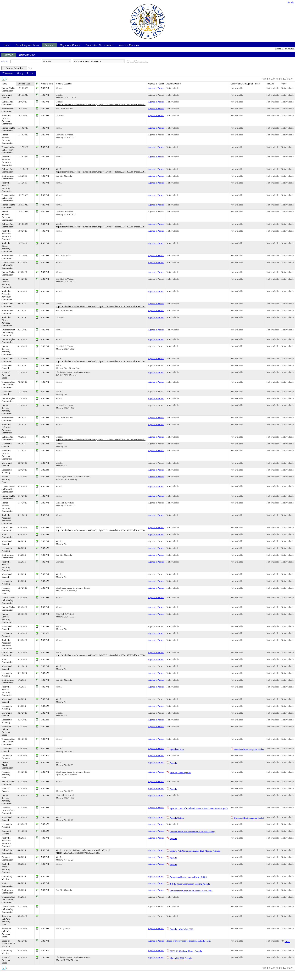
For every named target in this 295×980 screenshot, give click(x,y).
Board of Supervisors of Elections (8, 944)
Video (287, 941)
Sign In (291, 2)
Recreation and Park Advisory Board (7, 731)
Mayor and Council (7, 96)
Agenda (173, 763)
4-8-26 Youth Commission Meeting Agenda (190, 884)
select (70, 61)
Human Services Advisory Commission (7, 139)
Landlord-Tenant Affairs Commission (8, 810)
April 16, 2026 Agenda (180, 773)
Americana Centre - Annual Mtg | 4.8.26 (188, 877)
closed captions (143, 62)
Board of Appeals (6, 790)
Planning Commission (7, 858)
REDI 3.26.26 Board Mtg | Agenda (186, 951)
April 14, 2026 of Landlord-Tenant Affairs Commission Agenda (199, 808)
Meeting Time (47, 84)
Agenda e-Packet (156, 88)
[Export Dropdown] (30, 73)
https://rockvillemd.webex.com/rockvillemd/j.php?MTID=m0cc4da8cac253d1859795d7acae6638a (83, 852)
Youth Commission (7, 536)
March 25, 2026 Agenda (181, 958)
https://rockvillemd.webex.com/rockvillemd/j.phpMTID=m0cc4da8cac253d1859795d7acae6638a (101, 104)
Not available (173, 88)
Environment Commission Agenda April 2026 (191, 891)
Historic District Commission (7, 765)
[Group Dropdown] (20, 73)
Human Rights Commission (8, 89)
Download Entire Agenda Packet (249, 749)
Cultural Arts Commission (7, 103)
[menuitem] (8, 73)
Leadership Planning (7, 471)
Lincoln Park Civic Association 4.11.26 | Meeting (192, 832)
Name (4, 84)
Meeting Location (64, 84)
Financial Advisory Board (6, 375)
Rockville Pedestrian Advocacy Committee (7, 161)
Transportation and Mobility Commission (8, 150)
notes (132, 62)
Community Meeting (7, 832)
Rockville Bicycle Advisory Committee (7, 120)
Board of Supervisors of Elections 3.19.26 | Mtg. (189, 941)
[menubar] (18, 73)
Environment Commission (8, 110)
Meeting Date (24, 84)
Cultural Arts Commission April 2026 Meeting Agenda (195, 851)
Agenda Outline (177, 749)
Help (30, 68)
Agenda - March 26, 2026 (181, 929)
